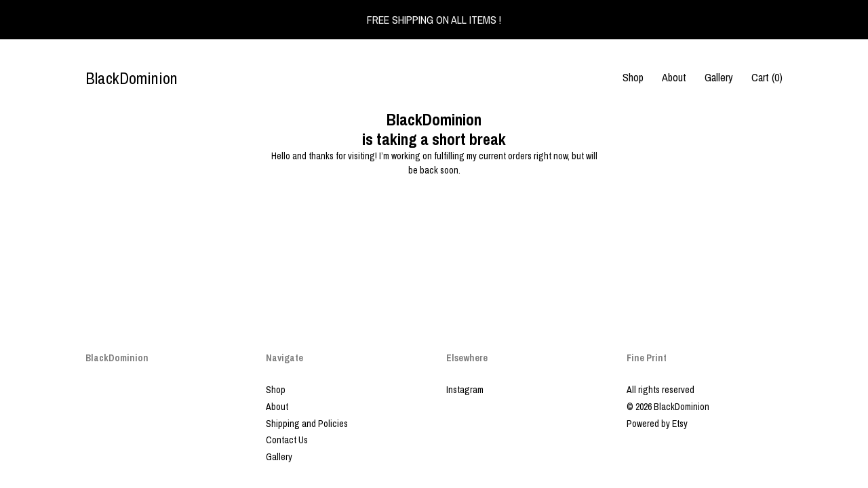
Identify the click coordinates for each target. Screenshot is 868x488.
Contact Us (287, 440)
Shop (633, 77)
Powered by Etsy (657, 424)
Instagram (465, 390)
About (674, 77)
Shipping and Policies (307, 424)
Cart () (767, 77)
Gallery (719, 77)
